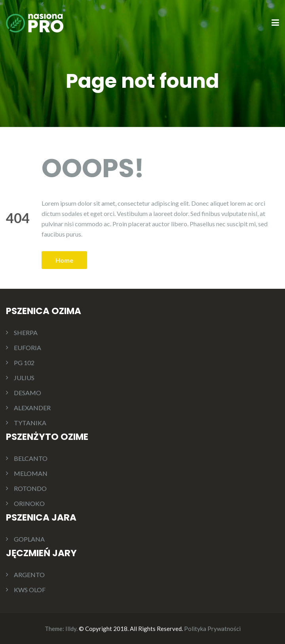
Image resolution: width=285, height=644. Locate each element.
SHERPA (26, 332)
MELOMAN (31, 473)
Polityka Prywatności (212, 629)
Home (64, 260)
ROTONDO (30, 488)
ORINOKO (29, 503)
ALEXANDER (32, 408)
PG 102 (24, 363)
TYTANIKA (30, 423)
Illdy (71, 629)
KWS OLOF (30, 590)
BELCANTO (31, 458)
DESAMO (28, 393)
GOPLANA (29, 539)
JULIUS (24, 378)
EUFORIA (28, 348)
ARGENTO (29, 575)
